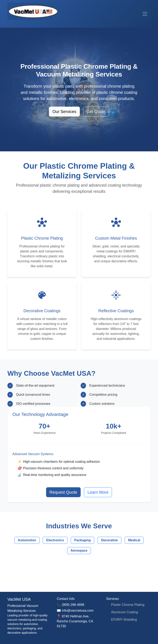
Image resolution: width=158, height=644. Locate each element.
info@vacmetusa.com (78, 610)
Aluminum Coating (125, 612)
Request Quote (63, 492)
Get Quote (96, 112)
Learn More (98, 492)
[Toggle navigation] (145, 14)
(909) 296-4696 (73, 605)
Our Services (64, 112)
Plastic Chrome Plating (128, 605)
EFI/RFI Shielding (124, 620)
